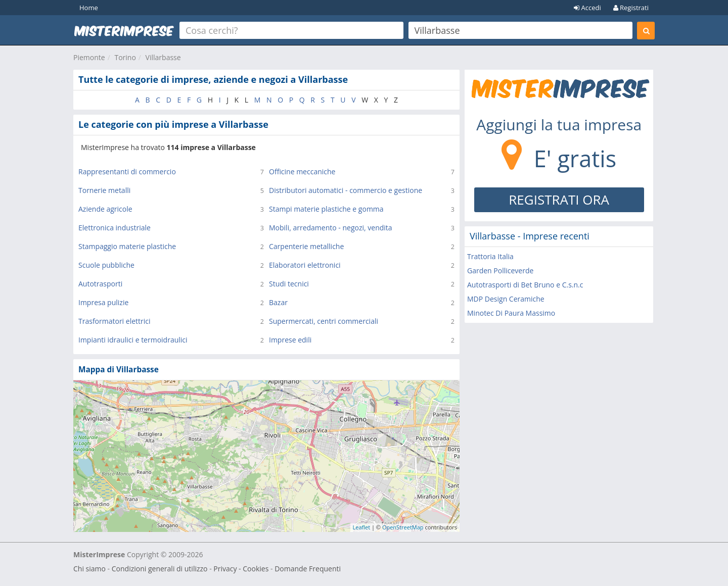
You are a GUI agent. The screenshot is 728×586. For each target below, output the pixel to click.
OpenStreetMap (403, 527)
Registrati (631, 8)
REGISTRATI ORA (559, 200)
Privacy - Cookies (241, 569)
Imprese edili (290, 340)
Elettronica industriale (115, 228)
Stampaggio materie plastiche (127, 246)
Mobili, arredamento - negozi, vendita (331, 228)
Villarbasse (163, 57)
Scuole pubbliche (106, 265)
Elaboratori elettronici (305, 265)
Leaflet (362, 527)
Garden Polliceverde (500, 271)
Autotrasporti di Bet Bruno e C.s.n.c (525, 285)
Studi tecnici (289, 284)
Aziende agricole (105, 209)
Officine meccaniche (302, 172)
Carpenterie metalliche (306, 246)
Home (89, 8)
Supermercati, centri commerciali (324, 321)
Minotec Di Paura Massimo (511, 313)
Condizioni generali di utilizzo (160, 569)
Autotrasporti (100, 284)
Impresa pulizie (103, 302)
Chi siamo (89, 569)
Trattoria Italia (490, 256)
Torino (125, 57)
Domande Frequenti (308, 569)
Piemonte (89, 57)
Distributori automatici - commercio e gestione (346, 190)
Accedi (587, 8)
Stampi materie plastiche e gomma (326, 209)
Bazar (278, 302)
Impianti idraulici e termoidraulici (133, 340)
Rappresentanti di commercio (127, 172)
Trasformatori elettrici (115, 321)
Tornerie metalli (104, 190)
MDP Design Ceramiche (506, 299)
